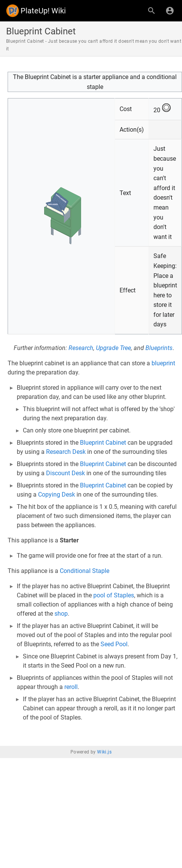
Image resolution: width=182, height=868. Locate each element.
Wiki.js (104, 752)
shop (61, 614)
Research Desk (66, 452)
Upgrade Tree (113, 348)
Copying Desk (57, 495)
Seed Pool (114, 644)
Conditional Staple (85, 571)
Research (81, 348)
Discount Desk (65, 473)
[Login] (170, 11)
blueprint (163, 363)
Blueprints (159, 348)
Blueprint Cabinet (103, 443)
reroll (71, 687)
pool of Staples (114, 595)
